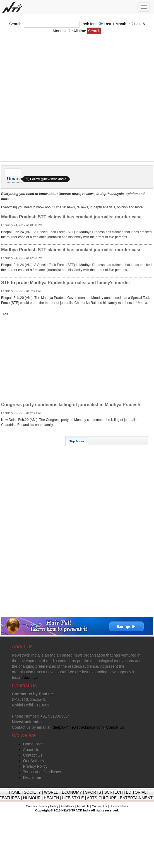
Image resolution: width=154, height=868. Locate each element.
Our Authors (34, 761)
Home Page (33, 744)
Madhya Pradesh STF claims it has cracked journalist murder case (71, 217)
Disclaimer (32, 777)
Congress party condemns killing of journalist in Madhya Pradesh (71, 405)
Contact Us (33, 755)
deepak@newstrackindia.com (78, 727)
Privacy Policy (35, 766)
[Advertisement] (61, 99)
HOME (15, 792)
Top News (77, 441)
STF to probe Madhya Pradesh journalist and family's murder (66, 283)
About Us (31, 750)
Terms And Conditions (42, 772)
